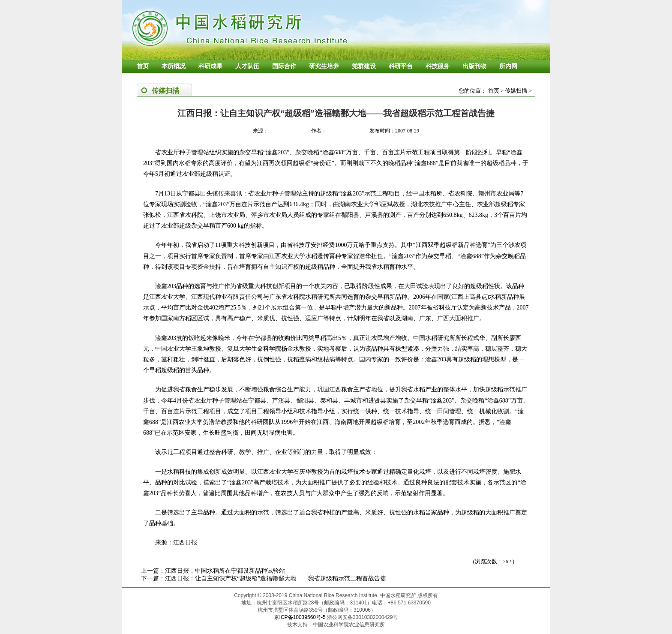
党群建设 (364, 66)
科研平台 (401, 66)
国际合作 (284, 66)
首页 (143, 66)
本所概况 (174, 66)
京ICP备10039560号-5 (301, 617)
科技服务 (438, 66)
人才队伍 (247, 66)
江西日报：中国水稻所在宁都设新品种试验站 (225, 571)
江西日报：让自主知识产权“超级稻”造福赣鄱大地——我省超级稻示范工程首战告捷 (276, 578)
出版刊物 (474, 66)
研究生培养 (324, 66)
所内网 (508, 66)
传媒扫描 (516, 91)
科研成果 (210, 66)
